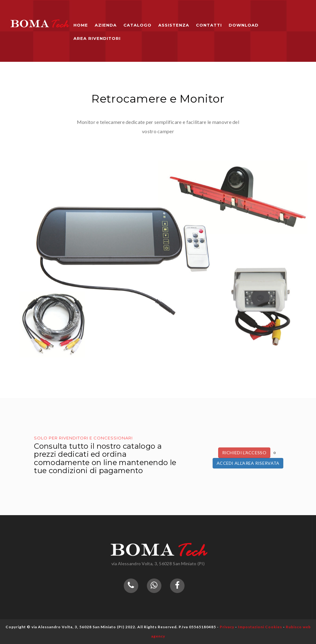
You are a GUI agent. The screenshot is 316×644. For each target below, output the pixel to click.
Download (244, 25)
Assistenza (174, 25)
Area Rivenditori (97, 38)
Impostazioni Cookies (260, 627)
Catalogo (137, 25)
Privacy (227, 627)
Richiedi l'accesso (244, 453)
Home (81, 25)
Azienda (106, 25)
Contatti (209, 25)
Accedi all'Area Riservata (248, 463)
